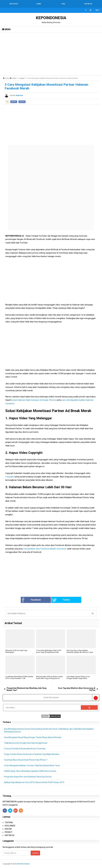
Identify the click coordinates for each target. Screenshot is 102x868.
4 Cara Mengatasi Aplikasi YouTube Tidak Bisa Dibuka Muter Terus (32, 765)
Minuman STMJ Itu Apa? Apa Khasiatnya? (16, 651)
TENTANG (9, 822)
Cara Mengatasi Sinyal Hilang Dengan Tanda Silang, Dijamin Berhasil (33, 737)
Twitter (61, 600)
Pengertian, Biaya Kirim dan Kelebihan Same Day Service (28, 777)
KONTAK (8, 829)
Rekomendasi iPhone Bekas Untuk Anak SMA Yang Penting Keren (49, 678)
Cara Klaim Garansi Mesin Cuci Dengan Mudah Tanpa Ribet (78, 678)
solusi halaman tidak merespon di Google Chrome (34, 400)
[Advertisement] (51, 54)
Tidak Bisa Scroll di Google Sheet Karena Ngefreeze (26, 743)
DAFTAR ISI (9, 835)
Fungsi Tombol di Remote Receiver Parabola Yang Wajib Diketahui (32, 754)
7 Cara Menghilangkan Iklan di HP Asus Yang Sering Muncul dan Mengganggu (49, 652)
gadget (22, 102)
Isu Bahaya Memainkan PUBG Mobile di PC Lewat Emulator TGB (19, 678)
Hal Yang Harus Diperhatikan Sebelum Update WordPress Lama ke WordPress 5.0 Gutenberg (80, 652)
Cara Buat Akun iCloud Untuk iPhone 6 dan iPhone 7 (26, 760)
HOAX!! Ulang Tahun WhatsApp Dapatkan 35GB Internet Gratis (30, 771)
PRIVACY (8, 832)
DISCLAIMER (10, 826)
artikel (14, 102)
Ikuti (97, 10)
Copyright (10, 477)
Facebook (31, 600)
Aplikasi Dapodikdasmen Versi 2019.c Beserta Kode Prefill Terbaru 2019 (34, 782)
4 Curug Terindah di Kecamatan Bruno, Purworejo (25, 749)
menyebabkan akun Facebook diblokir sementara (45, 549)
